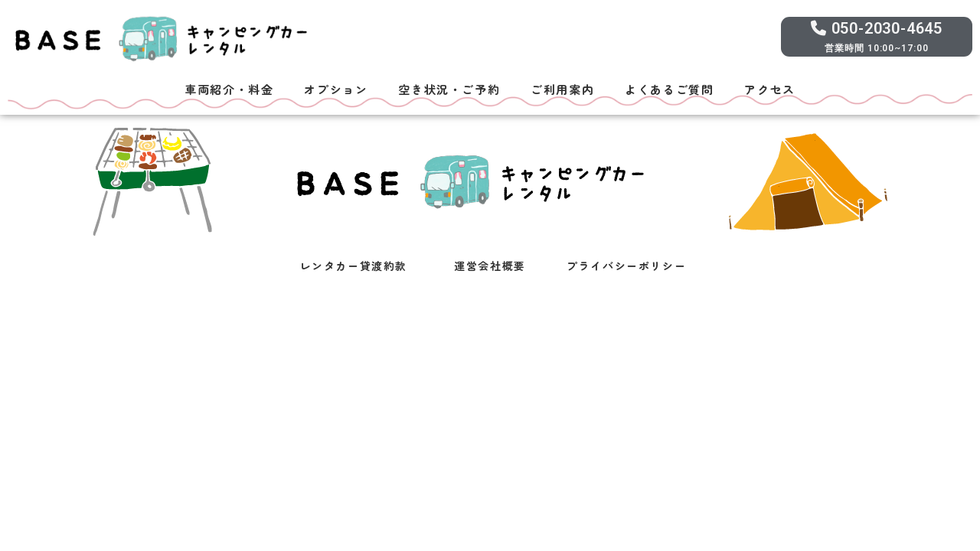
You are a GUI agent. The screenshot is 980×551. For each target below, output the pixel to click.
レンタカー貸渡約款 (354, 266)
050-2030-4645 (877, 28)
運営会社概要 (490, 266)
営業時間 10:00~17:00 (876, 48)
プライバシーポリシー (626, 266)
